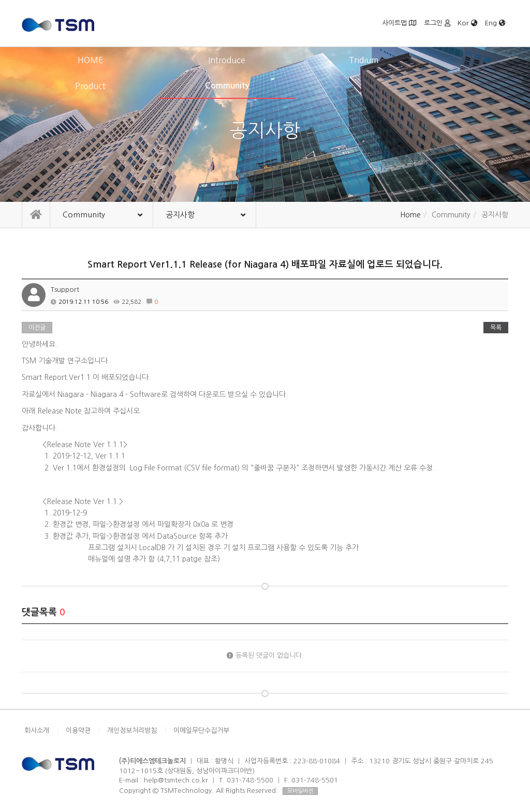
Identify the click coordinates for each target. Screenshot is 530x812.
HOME (71, 60)
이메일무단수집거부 (201, 730)
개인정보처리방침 (132, 730)
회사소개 (37, 730)
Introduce (168, 60)
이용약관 (78, 730)
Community (460, 60)
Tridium (265, 60)
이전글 (37, 328)
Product (363, 60)
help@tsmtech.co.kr (176, 780)
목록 (496, 328)
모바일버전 (300, 791)
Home (410, 215)
